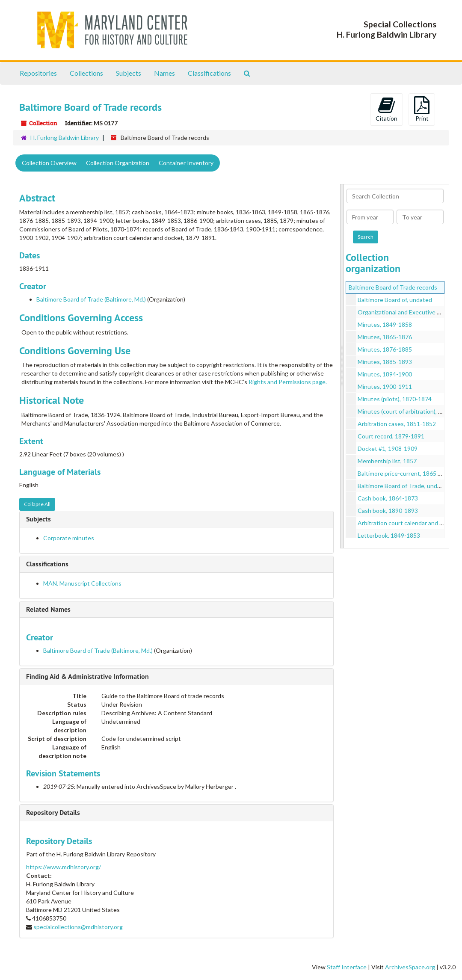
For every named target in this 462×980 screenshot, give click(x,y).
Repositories (38, 73)
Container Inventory (186, 163)
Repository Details (53, 813)
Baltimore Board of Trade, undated (404, 486)
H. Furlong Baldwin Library (65, 138)
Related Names (48, 609)
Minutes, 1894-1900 (385, 374)
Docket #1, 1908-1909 (388, 449)
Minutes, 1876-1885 (385, 349)
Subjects (129, 73)
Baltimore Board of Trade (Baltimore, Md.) (91, 299)
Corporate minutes (69, 538)
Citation (386, 109)
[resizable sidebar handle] (342, 366)
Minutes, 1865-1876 (385, 337)
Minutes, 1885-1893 (385, 362)
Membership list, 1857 (387, 461)
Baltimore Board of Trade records (393, 287)
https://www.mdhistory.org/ (64, 867)
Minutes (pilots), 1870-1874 (395, 399)
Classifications (209, 73)
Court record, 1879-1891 (391, 436)
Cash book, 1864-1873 (388, 498)
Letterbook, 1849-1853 (389, 535)
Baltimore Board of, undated (395, 300)
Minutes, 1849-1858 (385, 324)
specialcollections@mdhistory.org (78, 927)
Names (164, 73)
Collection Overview (49, 163)
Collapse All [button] (37, 504)
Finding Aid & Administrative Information (87, 677)
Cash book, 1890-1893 (388, 511)
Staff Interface (347, 967)
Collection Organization (118, 163)
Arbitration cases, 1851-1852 (397, 424)
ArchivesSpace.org (410, 967)
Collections (86, 73)
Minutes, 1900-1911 (385, 386)
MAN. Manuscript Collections (82, 583)
